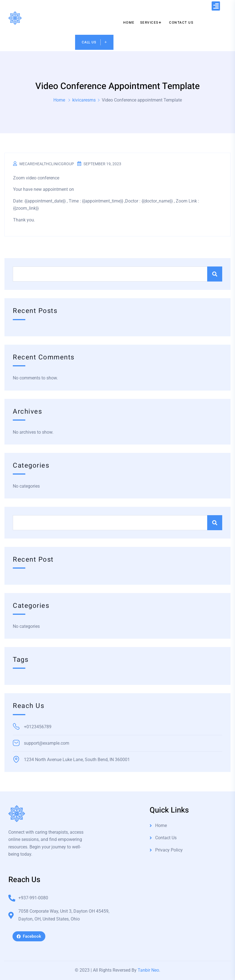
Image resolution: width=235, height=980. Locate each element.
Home (59, 100)
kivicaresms (84, 100)
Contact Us (166, 838)
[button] (216, 6)
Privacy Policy (169, 850)
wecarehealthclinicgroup (47, 164)
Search (215, 274)
